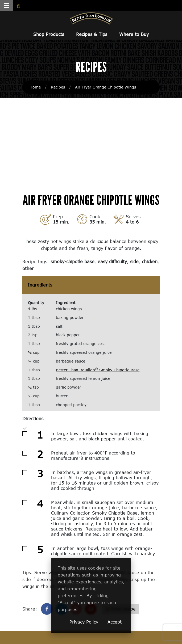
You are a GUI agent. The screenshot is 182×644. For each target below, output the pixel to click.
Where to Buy (134, 34)
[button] (7, 6)
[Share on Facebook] (47, 609)
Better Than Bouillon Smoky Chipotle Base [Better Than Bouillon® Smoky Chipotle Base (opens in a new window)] (98, 370)
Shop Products (49, 34)
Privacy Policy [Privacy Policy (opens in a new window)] (84, 622)
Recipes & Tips (92, 34)
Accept (115, 622)
